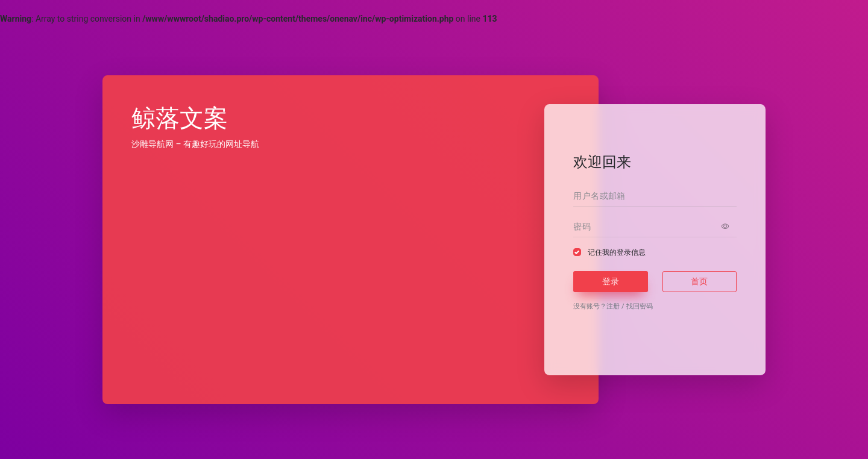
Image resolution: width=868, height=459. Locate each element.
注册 (613, 306)
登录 (611, 281)
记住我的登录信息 (617, 252)
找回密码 (640, 306)
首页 (699, 281)
